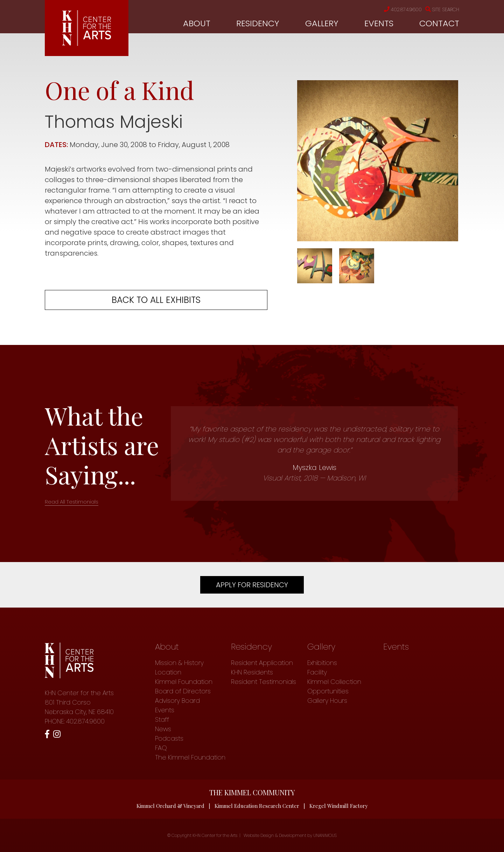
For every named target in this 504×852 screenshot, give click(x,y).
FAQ (161, 748)
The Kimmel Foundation (190, 757)
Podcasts (169, 738)
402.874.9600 (403, 9)
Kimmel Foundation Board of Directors (184, 686)
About (197, 23)
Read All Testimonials (72, 502)
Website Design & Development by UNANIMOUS (290, 835)
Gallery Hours (327, 701)
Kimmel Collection (334, 682)
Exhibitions (322, 663)
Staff (162, 719)
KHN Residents (252, 672)
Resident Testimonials (264, 682)
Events (379, 23)
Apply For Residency (252, 585)
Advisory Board (177, 701)
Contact (439, 23)
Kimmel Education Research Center (257, 806)
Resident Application (262, 663)
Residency (258, 23)
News (163, 729)
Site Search (442, 9)
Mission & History (179, 663)
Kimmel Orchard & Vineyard (170, 806)
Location (168, 672)
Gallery (322, 23)
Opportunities (328, 691)
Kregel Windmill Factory (339, 806)
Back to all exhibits (156, 300)
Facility (317, 672)
